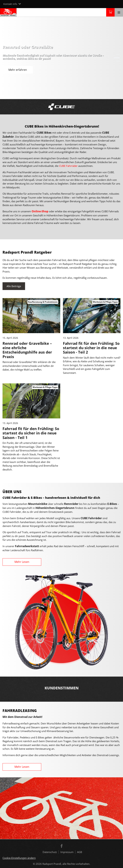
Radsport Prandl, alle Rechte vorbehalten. (66, 864)
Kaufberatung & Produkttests (43, 302)
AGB (80, 852)
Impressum (67, 852)
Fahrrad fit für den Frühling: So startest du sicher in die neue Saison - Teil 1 (31, 433)
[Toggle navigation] (119, 12)
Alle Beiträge (14, 286)
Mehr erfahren (18, 70)
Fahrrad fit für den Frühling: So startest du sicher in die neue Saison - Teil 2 (91, 348)
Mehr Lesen (22, 562)
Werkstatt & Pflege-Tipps (105, 302)
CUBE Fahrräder (68, 166)
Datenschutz (50, 852)
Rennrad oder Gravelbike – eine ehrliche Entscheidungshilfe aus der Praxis (27, 350)
